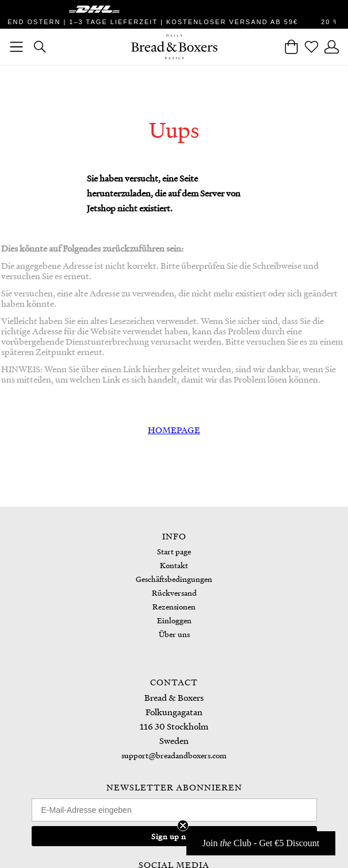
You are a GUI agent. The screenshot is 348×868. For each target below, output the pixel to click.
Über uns (174, 634)
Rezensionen (174, 606)
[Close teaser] (183, 825)
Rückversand (174, 593)
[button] (261, 843)
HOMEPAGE (174, 430)
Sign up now (174, 836)
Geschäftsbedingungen (174, 579)
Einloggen (174, 620)
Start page (174, 551)
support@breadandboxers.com (174, 755)
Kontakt (174, 565)
